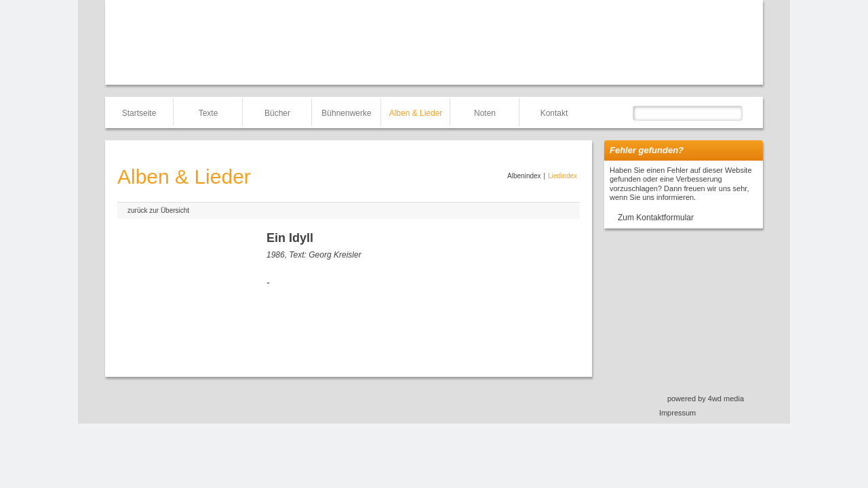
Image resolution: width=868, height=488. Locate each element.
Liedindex (563, 176)
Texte (209, 113)
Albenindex (524, 176)
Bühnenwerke (346, 113)
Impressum (677, 413)
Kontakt (554, 113)
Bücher (277, 113)
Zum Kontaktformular (656, 218)
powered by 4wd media (706, 399)
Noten (485, 113)
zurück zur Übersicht (158, 210)
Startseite (139, 113)
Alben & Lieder (416, 113)
